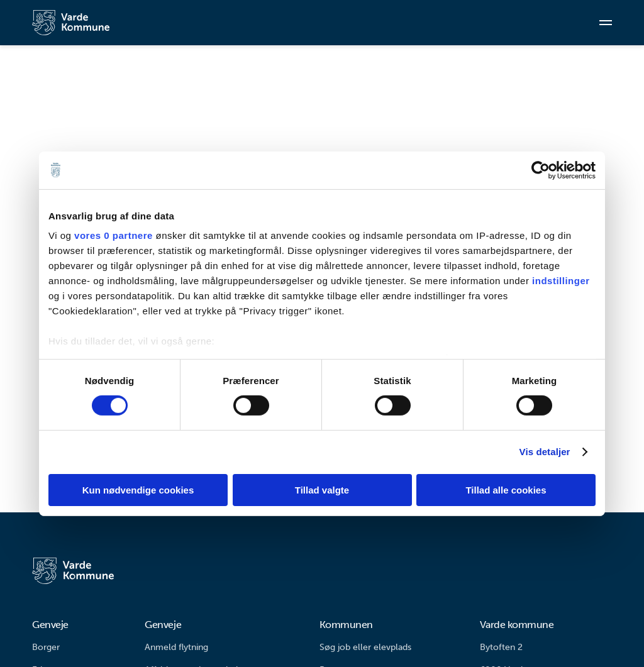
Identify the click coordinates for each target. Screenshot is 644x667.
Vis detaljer (545, 452)
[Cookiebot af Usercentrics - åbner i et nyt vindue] (541, 170)
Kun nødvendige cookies (138, 490)
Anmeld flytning (176, 647)
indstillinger (561, 281)
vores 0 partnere (114, 235)
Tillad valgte (322, 490)
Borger (46, 647)
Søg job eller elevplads (365, 647)
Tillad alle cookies (506, 490)
